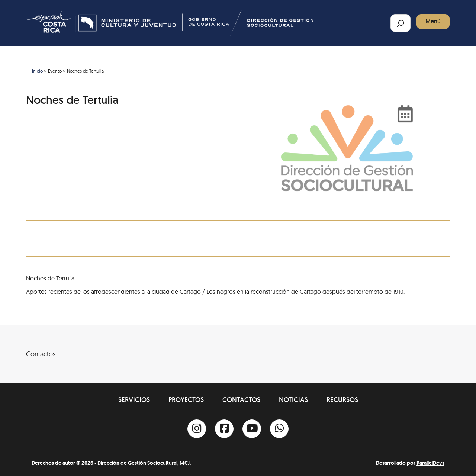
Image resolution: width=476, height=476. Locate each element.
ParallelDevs (430, 463)
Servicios (134, 400)
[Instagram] (197, 429)
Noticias (293, 400)
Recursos (342, 400)
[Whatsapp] (279, 429)
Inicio (37, 71)
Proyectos (186, 400)
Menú (433, 21)
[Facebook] (224, 429)
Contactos (241, 400)
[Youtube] (252, 429)
